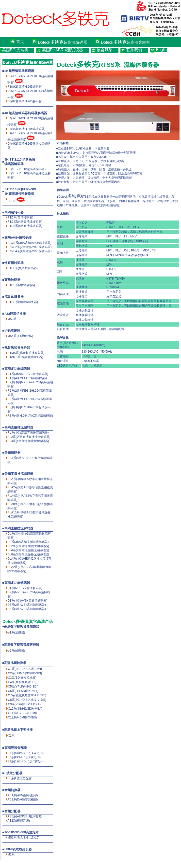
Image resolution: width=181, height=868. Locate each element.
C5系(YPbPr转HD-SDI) (23, 687)
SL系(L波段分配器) (20, 778)
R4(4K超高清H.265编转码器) (26, 129)
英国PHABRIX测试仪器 (63, 50)
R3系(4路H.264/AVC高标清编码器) (30, 416)
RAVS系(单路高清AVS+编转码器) (29, 243)
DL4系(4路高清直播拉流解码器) (28, 550)
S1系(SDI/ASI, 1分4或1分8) (25, 753)
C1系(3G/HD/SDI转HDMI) (25, 669)
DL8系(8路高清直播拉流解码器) (28, 554)
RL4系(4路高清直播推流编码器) (28, 441)
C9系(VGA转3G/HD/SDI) (24, 704)
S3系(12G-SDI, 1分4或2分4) (26, 761)
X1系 (11, 736)
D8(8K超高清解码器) (25, 101)
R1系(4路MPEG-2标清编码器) (27, 378)
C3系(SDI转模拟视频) (22, 678)
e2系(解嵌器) (16, 651)
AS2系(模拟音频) (19, 821)
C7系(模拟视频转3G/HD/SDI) (27, 695)
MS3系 (12, 319)
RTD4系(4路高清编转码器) (25, 222)
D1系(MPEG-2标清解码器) (25, 588)
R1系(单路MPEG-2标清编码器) (28, 374)
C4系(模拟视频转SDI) (22, 682)
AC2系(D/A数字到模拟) (23, 799)
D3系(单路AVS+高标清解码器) (27, 601)
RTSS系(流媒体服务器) (23, 302)
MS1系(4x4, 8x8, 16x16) (23, 838)
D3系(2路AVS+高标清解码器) (27, 605)
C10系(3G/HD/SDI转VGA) (25, 709)
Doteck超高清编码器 (63, 42)
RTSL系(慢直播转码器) (22, 268)
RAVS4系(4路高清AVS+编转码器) (29, 251)
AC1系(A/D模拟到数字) (23, 795)
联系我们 (134, 50)
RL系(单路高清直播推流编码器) (28, 433)
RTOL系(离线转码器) (21, 285)
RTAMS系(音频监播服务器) (25, 357)
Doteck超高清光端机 (126, 42)
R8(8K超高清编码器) (25, 87)
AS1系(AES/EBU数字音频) (25, 816)
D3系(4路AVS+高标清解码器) (27, 609)
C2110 (12, 201)
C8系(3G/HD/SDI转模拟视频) (27, 700)
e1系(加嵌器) (16, 633)
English (161, 50)
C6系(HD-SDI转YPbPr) (23, 691)
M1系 (11, 854)
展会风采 (105, 50)
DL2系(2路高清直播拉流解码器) (28, 546)
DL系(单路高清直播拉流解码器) (28, 542)
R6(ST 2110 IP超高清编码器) (26, 169)
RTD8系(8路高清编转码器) (25, 226)
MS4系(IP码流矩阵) (20, 336)
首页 (20, 42)
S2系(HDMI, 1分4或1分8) (24, 757)
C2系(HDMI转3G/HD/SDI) (25, 673)
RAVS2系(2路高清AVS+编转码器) (29, 247)
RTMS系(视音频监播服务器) (26, 353)
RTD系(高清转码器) (20, 218)
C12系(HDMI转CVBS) (22, 717)
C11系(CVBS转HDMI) (22, 713)
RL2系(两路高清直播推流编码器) (29, 437)
